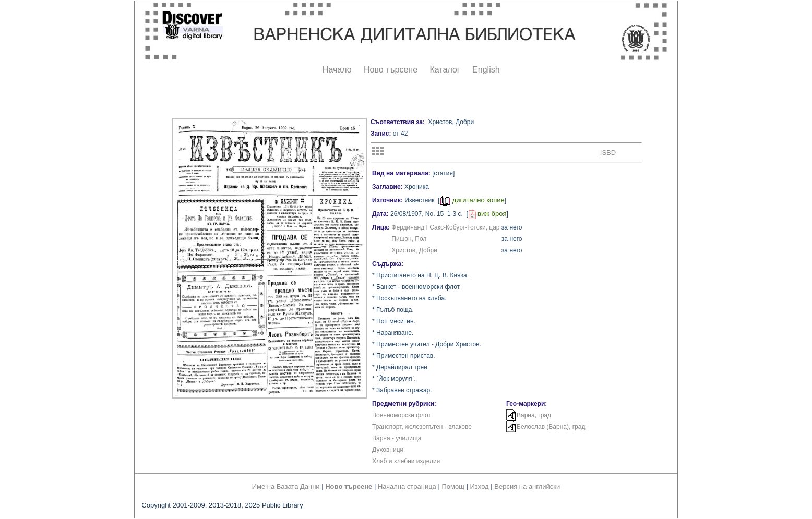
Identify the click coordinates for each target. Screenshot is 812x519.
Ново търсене (391, 70)
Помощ (453, 486)
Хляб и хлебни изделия (406, 461)
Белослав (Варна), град (551, 427)
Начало (337, 70)
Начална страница (407, 486)
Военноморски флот (402, 415)
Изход (480, 486)
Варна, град (534, 415)
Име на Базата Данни (286, 486)
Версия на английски (527, 486)
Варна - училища (397, 438)
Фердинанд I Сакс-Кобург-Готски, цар (445, 227)
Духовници (388, 450)
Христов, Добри (414, 250)
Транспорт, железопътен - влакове (422, 427)
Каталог (445, 70)
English (486, 70)
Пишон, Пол (409, 239)
